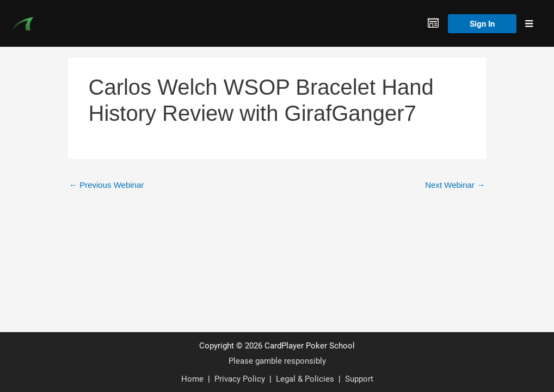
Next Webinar (455, 185)
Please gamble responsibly (277, 360)
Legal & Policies (305, 378)
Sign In (482, 23)
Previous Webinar (106, 185)
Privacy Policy (240, 378)
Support (359, 378)
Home (192, 378)
